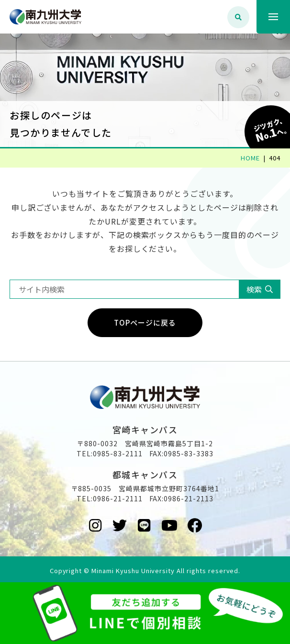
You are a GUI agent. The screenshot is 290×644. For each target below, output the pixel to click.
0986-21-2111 (118, 498)
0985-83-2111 (118, 453)
